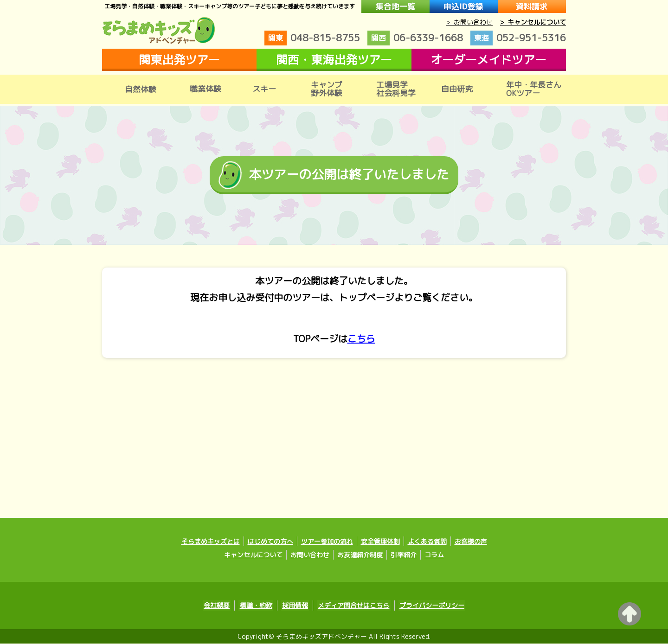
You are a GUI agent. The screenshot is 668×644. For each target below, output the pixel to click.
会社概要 (221, 606)
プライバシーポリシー (428, 606)
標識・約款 (258, 606)
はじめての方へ (270, 542)
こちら (361, 339)
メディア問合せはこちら (352, 606)
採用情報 (295, 606)
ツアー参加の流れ (327, 542)
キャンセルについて (253, 556)
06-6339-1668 (415, 38)
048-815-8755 (312, 38)
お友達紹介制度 (360, 556)
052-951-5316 (518, 38)
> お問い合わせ (469, 22)
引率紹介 (404, 556)
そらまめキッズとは (211, 542)
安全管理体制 (380, 542)
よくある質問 (427, 542)
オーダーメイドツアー (488, 60)
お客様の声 (471, 542)
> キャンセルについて (533, 22)
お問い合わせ (310, 556)
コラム (434, 556)
